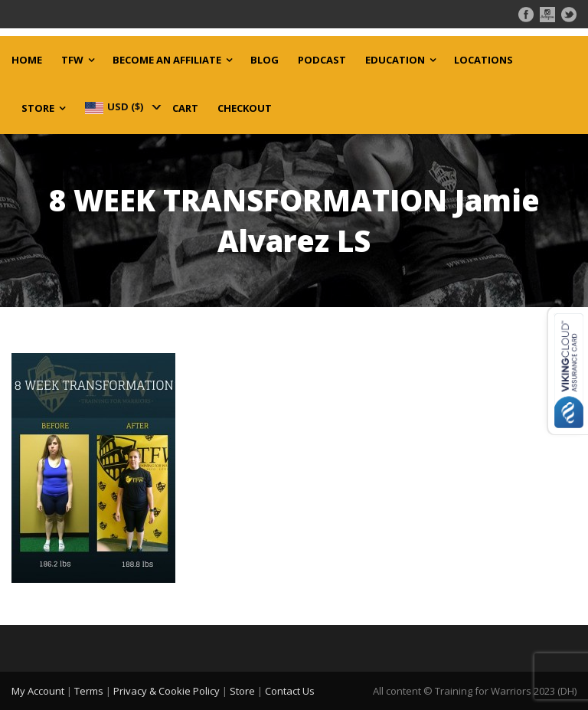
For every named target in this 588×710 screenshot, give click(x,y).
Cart (185, 108)
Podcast (322, 60)
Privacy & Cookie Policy (167, 691)
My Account (38, 691)
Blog (265, 60)
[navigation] (122, 106)
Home (27, 60)
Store (38, 108)
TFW (72, 60)
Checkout (245, 108)
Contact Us (290, 691)
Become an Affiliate (167, 60)
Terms (89, 691)
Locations (483, 60)
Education (395, 60)
